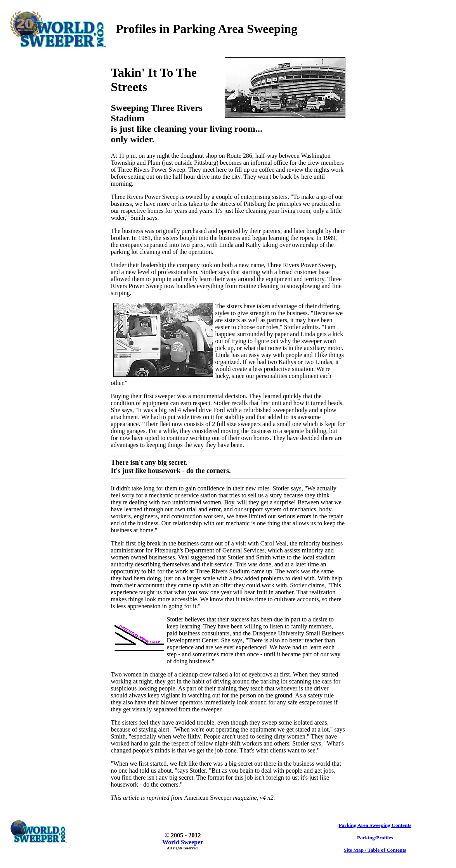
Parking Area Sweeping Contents (375, 825)
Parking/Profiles (375, 838)
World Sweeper (183, 842)
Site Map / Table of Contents (375, 850)
